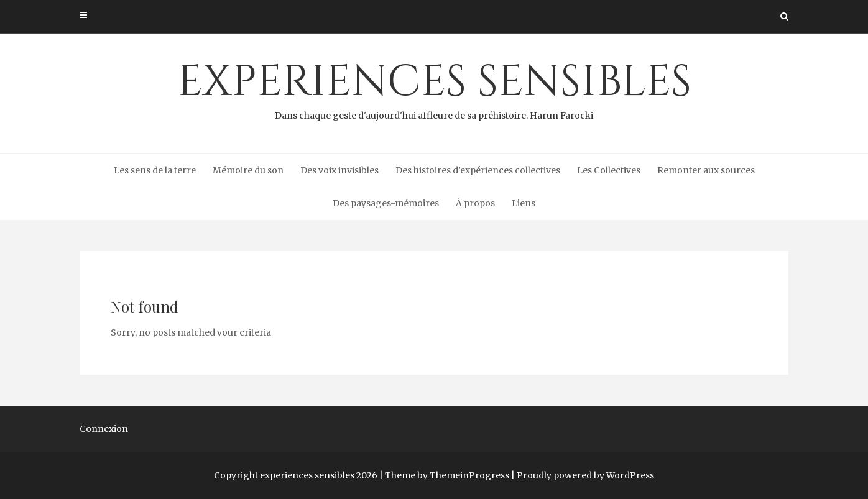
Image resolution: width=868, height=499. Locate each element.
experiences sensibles (434, 88)
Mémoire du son (248, 170)
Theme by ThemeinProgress (447, 475)
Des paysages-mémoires (386, 203)
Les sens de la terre (155, 170)
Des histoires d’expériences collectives (478, 170)
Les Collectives (609, 170)
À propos (475, 203)
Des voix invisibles (339, 170)
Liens (524, 203)
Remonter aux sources (706, 170)
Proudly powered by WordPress (585, 475)
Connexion (104, 429)
